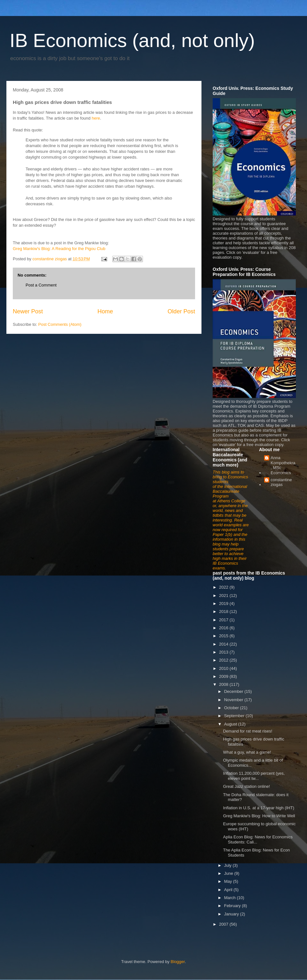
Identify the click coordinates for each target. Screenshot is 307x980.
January (232, 914)
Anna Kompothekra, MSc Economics (283, 465)
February (233, 906)
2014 (224, 644)
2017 (224, 620)
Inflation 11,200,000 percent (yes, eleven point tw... (254, 776)
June (229, 873)
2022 (224, 587)
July (228, 865)
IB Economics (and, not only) (132, 40)
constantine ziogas (281, 482)
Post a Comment (41, 285)
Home (105, 311)
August (231, 724)
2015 (224, 636)
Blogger (178, 962)
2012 (224, 660)
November (234, 700)
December (234, 691)
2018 (224, 612)
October (232, 708)
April (229, 890)
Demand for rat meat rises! (248, 731)
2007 (224, 924)
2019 (224, 604)
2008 (224, 684)
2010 (224, 668)
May (229, 881)
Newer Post (28, 311)
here (96, 118)
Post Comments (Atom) (60, 324)
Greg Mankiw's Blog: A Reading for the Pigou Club (59, 249)
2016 (224, 628)
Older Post (181, 311)
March (231, 898)
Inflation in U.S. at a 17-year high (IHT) (259, 808)
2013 (224, 652)
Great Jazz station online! (246, 786)
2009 (224, 676)
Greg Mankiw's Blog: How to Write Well (259, 816)
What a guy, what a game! (247, 752)
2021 (224, 596)
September (235, 716)
